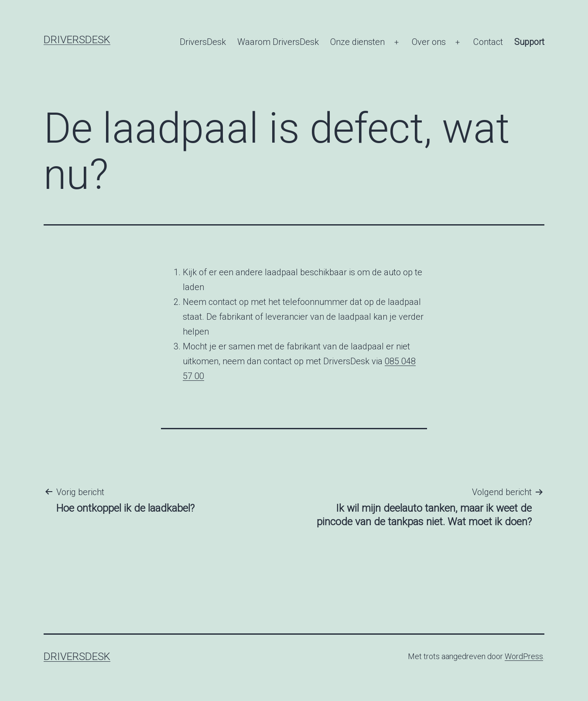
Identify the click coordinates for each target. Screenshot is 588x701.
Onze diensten (357, 42)
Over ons (429, 42)
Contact (488, 42)
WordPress (524, 656)
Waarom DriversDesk (278, 42)
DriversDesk (77, 40)
